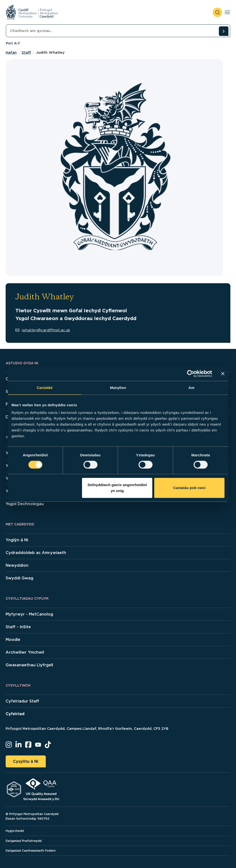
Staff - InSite (18, 627)
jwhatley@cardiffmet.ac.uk (43, 330)
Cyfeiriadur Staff (22, 701)
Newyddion (17, 565)
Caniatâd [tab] (45, 388)
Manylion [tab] (118, 388)
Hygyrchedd (15, 831)
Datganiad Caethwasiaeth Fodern (31, 851)
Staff (26, 52)
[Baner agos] (223, 374)
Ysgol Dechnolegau (25, 504)
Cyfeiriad (15, 714)
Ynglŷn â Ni (17, 540)
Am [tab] (191, 388)
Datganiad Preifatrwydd (24, 841)
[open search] (217, 12)
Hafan (11, 52)
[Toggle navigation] (227, 12)
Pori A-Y (13, 43)
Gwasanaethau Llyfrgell (29, 665)
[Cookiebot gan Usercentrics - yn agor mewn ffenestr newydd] (191, 374)
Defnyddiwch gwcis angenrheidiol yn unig (117, 488)
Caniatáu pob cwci (189, 488)
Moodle (13, 640)
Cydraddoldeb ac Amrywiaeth (36, 553)
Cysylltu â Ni (26, 761)
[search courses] (224, 31)
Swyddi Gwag (19, 578)
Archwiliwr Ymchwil (25, 652)
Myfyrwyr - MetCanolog (29, 614)
